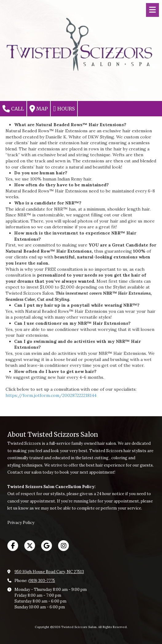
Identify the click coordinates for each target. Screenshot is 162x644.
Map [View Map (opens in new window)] (39, 109)
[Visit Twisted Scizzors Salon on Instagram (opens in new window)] (63, 546)
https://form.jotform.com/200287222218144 (51, 395)
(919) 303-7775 (42, 581)
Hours (64, 109)
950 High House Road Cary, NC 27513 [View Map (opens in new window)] (49, 572)
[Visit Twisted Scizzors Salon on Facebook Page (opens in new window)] (13, 546)
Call (13, 109)
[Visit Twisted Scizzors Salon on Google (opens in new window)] (47, 546)
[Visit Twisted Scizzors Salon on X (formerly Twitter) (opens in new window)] (30, 546)
